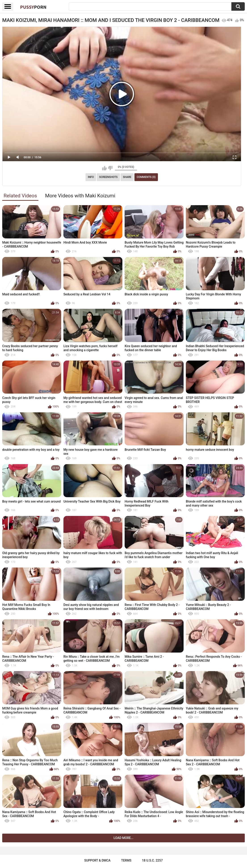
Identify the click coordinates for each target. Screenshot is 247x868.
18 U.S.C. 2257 (152, 860)
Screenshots (108, 177)
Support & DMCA (97, 860)
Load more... (124, 838)
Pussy (33, 7)
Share (127, 177)
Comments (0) (146, 177)
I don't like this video (110, 168)
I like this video (104, 168)
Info (91, 177)
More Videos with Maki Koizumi (80, 196)
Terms (126, 860)
